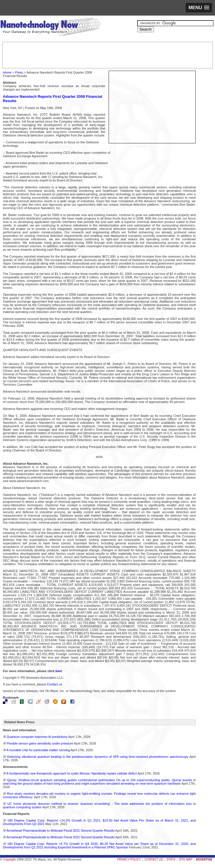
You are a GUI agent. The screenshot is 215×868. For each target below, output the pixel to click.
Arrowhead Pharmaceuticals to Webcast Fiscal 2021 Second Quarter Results (60, 830)
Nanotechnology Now (50, 27)
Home (7, 72)
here (59, 671)
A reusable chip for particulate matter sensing (38, 750)
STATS (171, 859)
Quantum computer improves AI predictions (37, 737)
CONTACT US (154, 859)
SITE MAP (186, 859)
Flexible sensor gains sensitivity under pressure (40, 743)
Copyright (9, 859)
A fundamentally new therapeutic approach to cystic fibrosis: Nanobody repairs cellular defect (71, 773)
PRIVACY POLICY (129, 859)
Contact (52, 684)
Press (19, 72)
